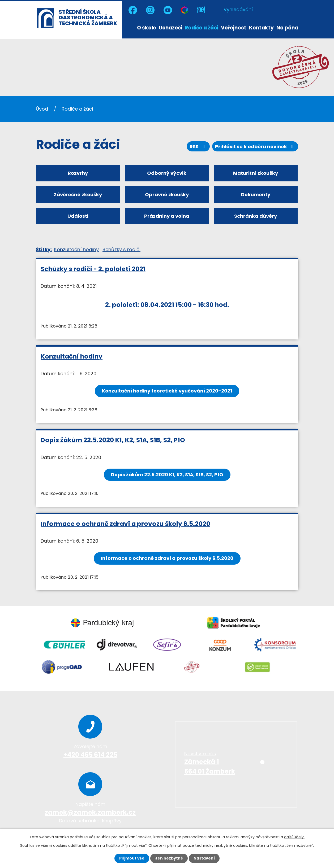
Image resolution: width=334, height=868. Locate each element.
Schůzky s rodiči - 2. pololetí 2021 (93, 269)
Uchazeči (170, 28)
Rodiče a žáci (202, 28)
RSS (198, 147)
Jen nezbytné (169, 858)
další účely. (294, 837)
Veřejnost (234, 28)
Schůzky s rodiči (121, 249)
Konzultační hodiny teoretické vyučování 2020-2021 (167, 391)
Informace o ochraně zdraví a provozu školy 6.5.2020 (125, 524)
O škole (147, 28)
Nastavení (204, 858)
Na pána (287, 28)
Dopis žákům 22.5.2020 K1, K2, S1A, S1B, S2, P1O (113, 440)
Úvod (132, 27)
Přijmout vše (132, 858)
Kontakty (261, 28)
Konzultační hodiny (76, 249)
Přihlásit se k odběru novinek (255, 147)
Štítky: (44, 249)
